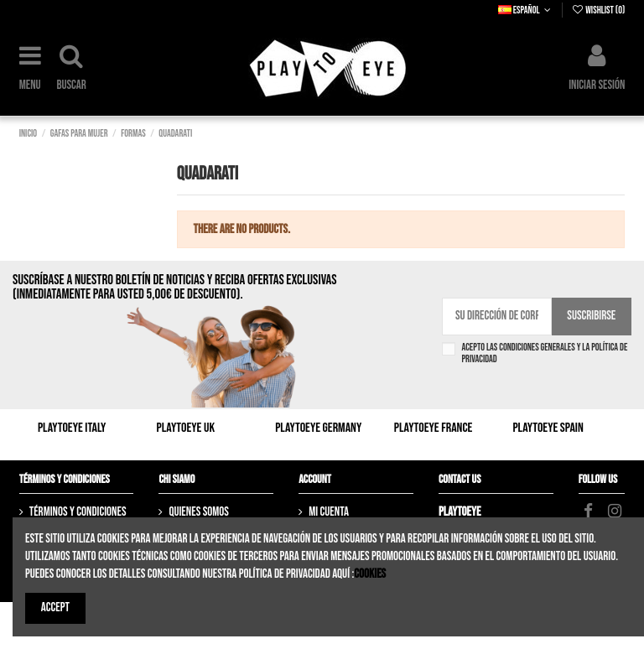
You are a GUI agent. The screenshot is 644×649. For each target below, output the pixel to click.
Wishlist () (598, 10)
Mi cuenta (329, 512)
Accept (55, 607)
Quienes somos (198, 512)
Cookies (370, 574)
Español (526, 10)
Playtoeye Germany (318, 428)
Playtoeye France (434, 428)
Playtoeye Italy (72, 428)
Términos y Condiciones (78, 512)
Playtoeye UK (186, 428)
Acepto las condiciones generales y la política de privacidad (544, 354)
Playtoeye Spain (548, 428)
